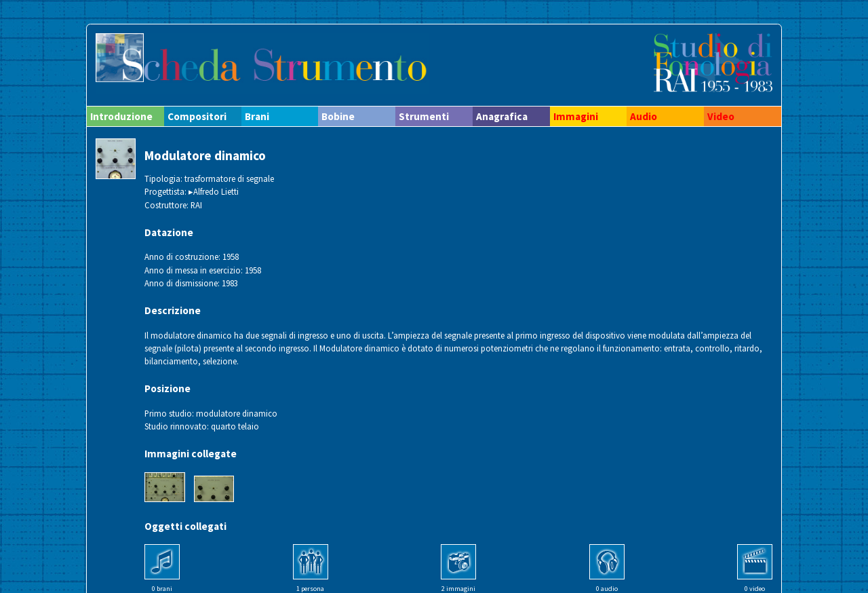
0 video (755, 589)
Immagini (576, 116)
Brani (257, 116)
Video (721, 116)
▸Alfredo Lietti (214, 191)
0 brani (162, 589)
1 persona (310, 589)
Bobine (338, 116)
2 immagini (458, 589)
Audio (644, 116)
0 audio (607, 589)
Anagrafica (502, 116)
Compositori (197, 116)
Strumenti (424, 116)
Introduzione (121, 116)
